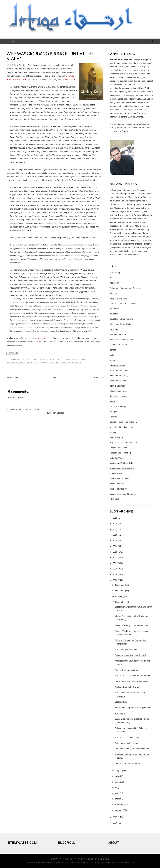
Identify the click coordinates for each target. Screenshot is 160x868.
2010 (115, 569)
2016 (115, 535)
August (118, 771)
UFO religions (116, 499)
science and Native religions (122, 463)
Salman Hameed (57, 363)
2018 (115, 523)
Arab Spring (115, 273)
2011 (115, 563)
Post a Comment (16, 397)
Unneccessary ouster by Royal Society (132, 681)
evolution (114, 329)
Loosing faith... (121, 702)
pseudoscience (116, 437)
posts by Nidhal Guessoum (122, 427)
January (119, 810)
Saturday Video (117, 458)
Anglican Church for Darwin (127, 687)
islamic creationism (118, 391)
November (120, 591)
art (111, 278)
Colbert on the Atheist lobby (127, 764)
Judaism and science (119, 396)
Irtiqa (77, 859)
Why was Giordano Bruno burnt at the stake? (50, 56)
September (120, 602)
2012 (115, 558)
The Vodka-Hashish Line (126, 649)
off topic (113, 412)
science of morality (118, 489)
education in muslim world (121, 319)
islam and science (118, 381)
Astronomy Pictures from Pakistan (125, 288)
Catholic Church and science (31, 359)
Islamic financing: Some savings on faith (133, 708)
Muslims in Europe (118, 406)
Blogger (60, 413)
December (120, 585)
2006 (115, 823)
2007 (115, 817)
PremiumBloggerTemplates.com (115, 863)
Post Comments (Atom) (30, 409)
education (114, 314)
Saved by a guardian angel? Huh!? (130, 655)
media (112, 401)
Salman (113, 190)
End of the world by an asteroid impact (132, 749)
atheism (113, 293)
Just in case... (121, 713)
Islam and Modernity (119, 376)
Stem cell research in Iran (126, 670)
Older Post (98, 378)
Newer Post (13, 378)
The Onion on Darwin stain (127, 737)
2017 (115, 529)
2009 (115, 575)
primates (114, 432)
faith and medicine (118, 334)
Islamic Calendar (117, 386)
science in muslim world (120, 479)
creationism (115, 309)
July (117, 776)
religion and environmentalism (123, 443)
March (118, 799)
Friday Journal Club (119, 345)
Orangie (126, 131)
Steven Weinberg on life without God (131, 625)
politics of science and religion (123, 422)
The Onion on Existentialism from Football (134, 676)
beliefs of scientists (118, 298)
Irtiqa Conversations (119, 370)
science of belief (117, 484)
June (117, 782)
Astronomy (115, 283)
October (119, 596)
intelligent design (117, 365)
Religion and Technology (121, 453)
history (60, 359)
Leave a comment (74, 363)
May (117, 788)
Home (11, 41)
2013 (115, 552)
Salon (39, 80)
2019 (115, 518)
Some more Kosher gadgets (127, 743)
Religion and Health (119, 448)
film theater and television (121, 340)
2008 (115, 580)
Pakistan (114, 417)
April (117, 793)
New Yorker (70, 80)
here (136, 255)
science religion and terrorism (123, 494)
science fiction (116, 473)
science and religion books (122, 468)
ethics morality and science (122, 324)
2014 (115, 546)
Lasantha (87, 863)
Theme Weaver (47, 863)
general (51, 359)
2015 (115, 541)
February (119, 805)
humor (113, 360)
